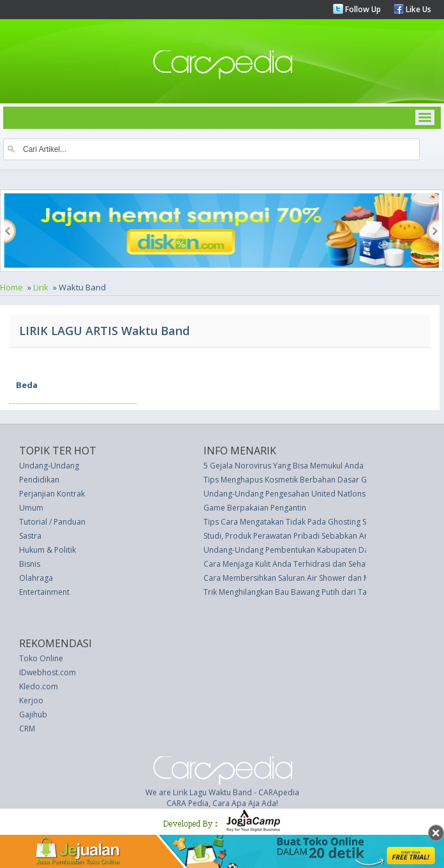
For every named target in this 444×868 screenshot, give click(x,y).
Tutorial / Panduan (52, 522)
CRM (27, 729)
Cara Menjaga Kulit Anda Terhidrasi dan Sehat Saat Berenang (313, 564)
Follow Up (362, 9)
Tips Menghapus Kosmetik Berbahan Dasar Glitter (293, 480)
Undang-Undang (49, 466)
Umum (31, 508)
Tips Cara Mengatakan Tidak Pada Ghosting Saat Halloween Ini (316, 522)
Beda (27, 385)
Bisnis (30, 564)
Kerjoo (31, 700)
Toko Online (41, 658)
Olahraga (36, 578)
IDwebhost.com (48, 672)
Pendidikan (39, 480)
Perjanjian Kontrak (52, 494)
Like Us (418, 9)
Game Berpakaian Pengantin (255, 508)
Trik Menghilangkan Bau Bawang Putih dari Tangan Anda (305, 592)
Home (11, 287)
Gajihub (33, 715)
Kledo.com (39, 686)
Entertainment (44, 592)
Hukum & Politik (48, 550)
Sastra (30, 536)
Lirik (41, 287)
